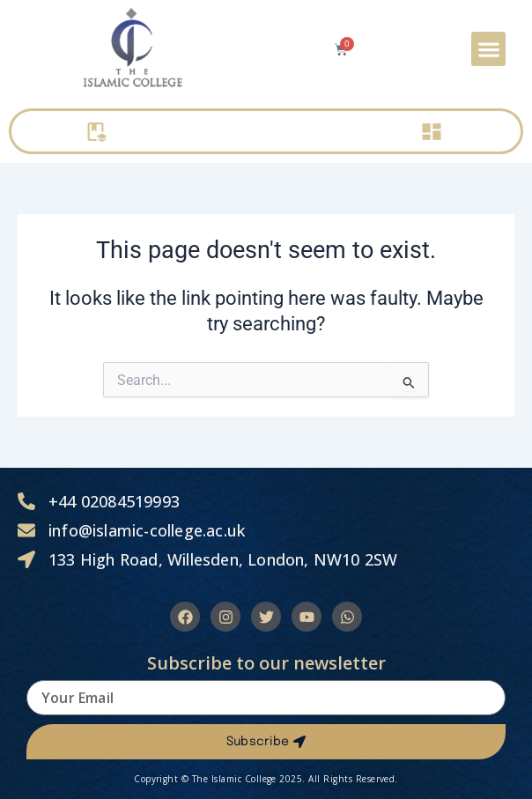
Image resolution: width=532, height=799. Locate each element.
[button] (488, 49)
